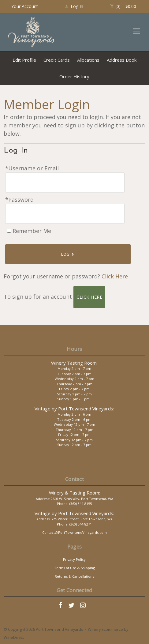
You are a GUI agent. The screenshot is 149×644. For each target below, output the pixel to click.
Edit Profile (24, 60)
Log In (74, 6)
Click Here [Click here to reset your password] (115, 276)
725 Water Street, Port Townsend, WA (82, 519)
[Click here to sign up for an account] (89, 297)
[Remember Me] (9, 231)
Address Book (122, 60)
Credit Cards (57, 60)
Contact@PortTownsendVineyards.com (74, 532)
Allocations (88, 60)
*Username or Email (32, 168)
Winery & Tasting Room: (74, 493)
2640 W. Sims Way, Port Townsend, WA (82, 499)
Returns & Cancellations (74, 576)
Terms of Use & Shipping (74, 568)
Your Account (25, 6)
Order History (74, 76)
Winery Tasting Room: (74, 363)
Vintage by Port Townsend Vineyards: (74, 409)
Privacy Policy (74, 559)
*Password (19, 200)
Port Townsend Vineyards (31, 32)
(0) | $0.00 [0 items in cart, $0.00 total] (123, 6)
